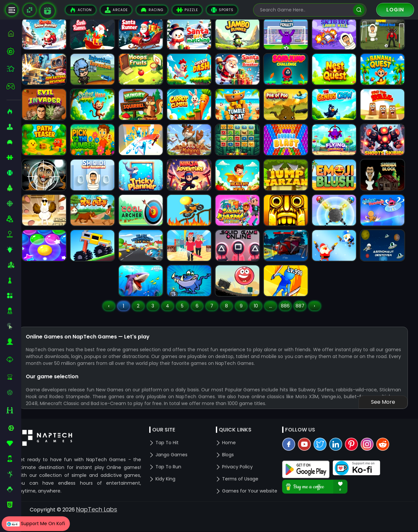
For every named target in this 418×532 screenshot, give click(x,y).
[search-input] (305, 10)
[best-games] (14, 51)
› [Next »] (321, 316)
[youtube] (310, 462)
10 (262, 316)
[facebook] (294, 462)
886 (291, 316)
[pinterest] (357, 462)
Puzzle (187, 10)
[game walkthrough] (48, 11)
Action (81, 10)
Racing (152, 10)
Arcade (116, 10)
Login (395, 10)
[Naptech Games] (30, 10)
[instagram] (372, 462)
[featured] (14, 69)
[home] (14, 33)
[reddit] (388, 462)
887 (306, 316)
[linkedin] (341, 462)
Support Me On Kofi (36, 524)
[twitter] (325, 462)
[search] (359, 10)
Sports (222, 10)
